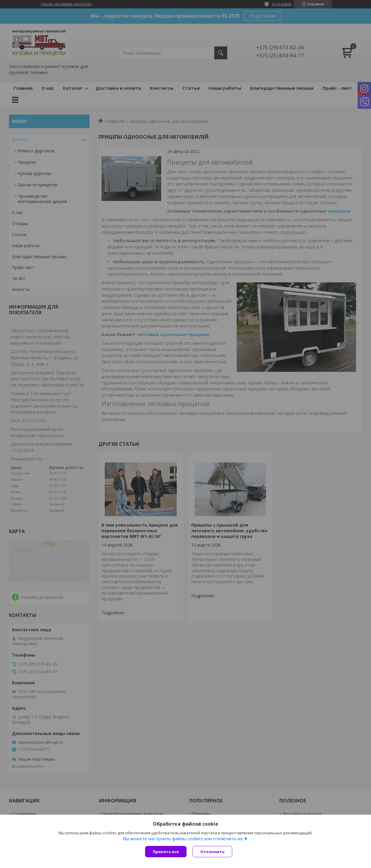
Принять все (166, 852)
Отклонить (212, 852)
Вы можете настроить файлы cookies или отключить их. (183, 838)
